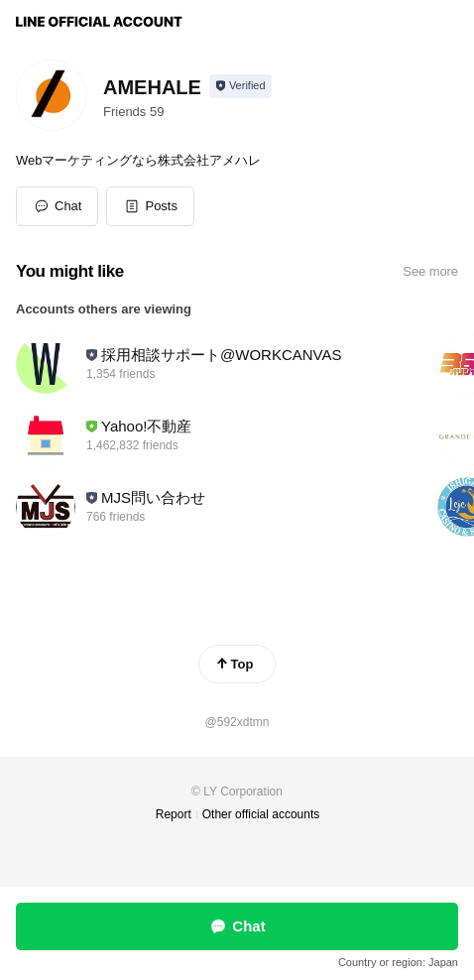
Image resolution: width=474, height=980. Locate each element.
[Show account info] (240, 86)
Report (174, 814)
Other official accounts (261, 814)
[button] (150, 206)
